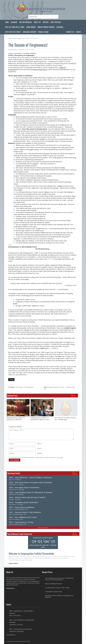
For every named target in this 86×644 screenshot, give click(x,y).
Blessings (60, 27)
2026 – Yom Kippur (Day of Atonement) (24, 487)
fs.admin (15, 50)
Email (39, 448)
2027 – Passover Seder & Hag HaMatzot (25, 512)
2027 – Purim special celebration (22, 507)
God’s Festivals (56, 22)
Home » (11, 38)
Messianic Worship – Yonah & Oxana (36, 32)
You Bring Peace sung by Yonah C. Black (57, 588)
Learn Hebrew (31, 27)
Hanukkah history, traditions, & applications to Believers (16, 419)
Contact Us (70, 32)
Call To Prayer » (18, 38)
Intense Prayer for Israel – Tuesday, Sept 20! (59, 388)
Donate (79, 32)
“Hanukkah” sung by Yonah (54, 592)
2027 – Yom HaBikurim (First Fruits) (23, 517)
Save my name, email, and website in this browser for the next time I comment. (37, 458)
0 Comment (32, 50)
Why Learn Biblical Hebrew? (54, 584)
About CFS (37, 22)
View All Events (43, 528)
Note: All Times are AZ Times (15, 27)
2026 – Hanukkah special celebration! (24, 502)
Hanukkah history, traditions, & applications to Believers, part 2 (40, 419)
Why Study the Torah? (13, 32)
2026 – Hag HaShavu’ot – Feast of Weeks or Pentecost (30, 477)
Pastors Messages (25, 22)
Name (39, 444)
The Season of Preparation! (21, 387)
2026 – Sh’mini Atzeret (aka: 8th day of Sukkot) (27, 497)
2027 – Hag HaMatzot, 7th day (21, 522)
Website (40, 453)
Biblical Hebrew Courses (46, 27)
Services (46, 22)
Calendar (14, 22)
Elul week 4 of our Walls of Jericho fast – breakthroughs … (65, 419)
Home (7, 22)
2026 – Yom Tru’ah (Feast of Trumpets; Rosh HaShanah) (30, 482)
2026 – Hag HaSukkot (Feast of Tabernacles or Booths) (31, 492)
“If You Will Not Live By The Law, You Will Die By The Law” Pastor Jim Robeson (59, 579)
